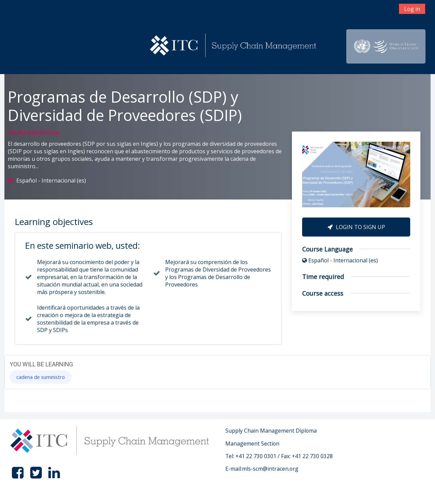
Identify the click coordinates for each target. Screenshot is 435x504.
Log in (412, 9)
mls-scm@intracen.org (270, 469)
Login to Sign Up (356, 227)
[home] (234, 46)
